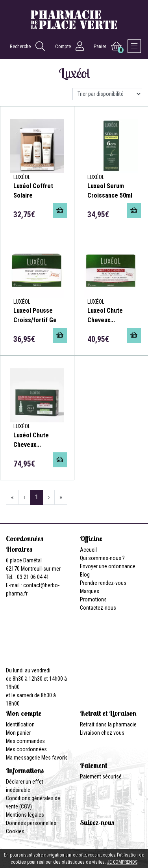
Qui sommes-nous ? (102, 558)
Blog (85, 575)
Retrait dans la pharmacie (108, 724)
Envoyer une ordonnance (108, 566)
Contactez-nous (98, 608)
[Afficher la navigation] (134, 46)
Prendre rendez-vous (103, 583)
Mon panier (18, 733)
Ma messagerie (23, 758)
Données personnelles (31, 823)
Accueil (88, 550)
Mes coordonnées (26, 749)
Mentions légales (25, 815)
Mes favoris (55, 758)
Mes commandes (25, 741)
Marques (90, 591)
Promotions (93, 599)
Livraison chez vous (102, 733)
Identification (20, 724)
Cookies (15, 831)
